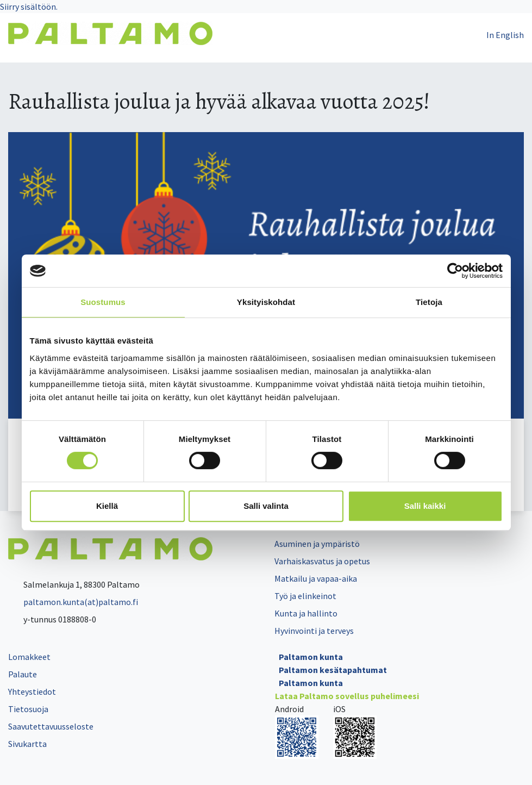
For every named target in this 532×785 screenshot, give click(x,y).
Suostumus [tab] (103, 302)
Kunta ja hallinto (306, 613)
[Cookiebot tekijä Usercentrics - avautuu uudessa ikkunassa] (455, 271)
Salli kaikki (425, 506)
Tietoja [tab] (429, 302)
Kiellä (107, 506)
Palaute (23, 674)
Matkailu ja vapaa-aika (316, 578)
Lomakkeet (29, 657)
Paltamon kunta (311, 657)
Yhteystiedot (32, 691)
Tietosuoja (28, 709)
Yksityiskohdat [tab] (266, 302)
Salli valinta (266, 506)
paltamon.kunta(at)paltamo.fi (73, 602)
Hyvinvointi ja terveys (314, 631)
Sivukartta (27, 744)
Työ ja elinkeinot (305, 596)
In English (505, 35)
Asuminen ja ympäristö (317, 544)
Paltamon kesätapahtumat (333, 670)
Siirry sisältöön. (29, 7)
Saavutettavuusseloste (51, 726)
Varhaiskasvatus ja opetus (322, 561)
